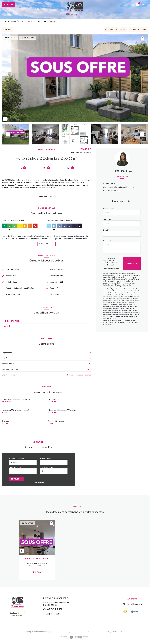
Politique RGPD (112, 632)
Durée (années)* (46, 459)
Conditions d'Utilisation (124, 322)
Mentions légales (87, 632)
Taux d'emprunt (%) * (47, 468)
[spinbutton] (54, 472)
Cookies (124, 632)
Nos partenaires (72, 632)
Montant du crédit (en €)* (18, 459)
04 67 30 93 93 (52, 610)
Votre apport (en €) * (17, 468)
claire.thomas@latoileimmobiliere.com (118, 187)
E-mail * (106, 230)
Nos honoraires (57, 632)
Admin (100, 632)
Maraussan (42, 21)
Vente (31, 21)
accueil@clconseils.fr (51, 614)
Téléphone (107, 219)
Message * (107, 241)
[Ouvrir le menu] (9, 5)
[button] (142, 134)
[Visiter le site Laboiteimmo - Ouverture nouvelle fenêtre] (79, 638)
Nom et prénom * (109, 209)
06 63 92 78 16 (109, 184)
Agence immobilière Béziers (15, 21)
